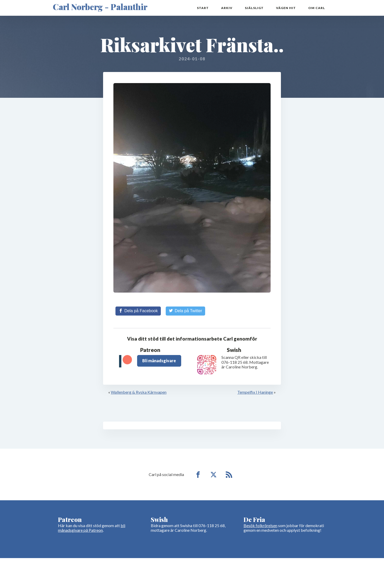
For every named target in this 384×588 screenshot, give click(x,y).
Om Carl (317, 8)
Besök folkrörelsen (260, 525)
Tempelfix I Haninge (255, 392)
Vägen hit (286, 8)
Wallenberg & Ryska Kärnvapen (139, 392)
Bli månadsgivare (159, 361)
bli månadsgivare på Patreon (92, 528)
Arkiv (227, 8)
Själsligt (254, 8)
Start (203, 8)
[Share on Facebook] (138, 311)
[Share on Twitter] (185, 311)
